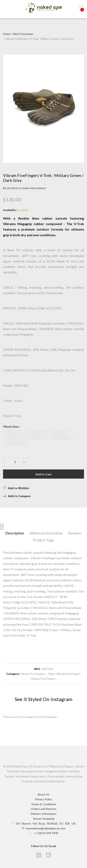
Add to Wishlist (16, 488)
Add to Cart (44, 474)
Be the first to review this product (25, 188)
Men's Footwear (23, 34)
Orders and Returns (44, 809)
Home (7, 34)
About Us (43, 794)
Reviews (75, 533)
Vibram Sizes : (12, 426)
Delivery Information (43, 814)
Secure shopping (44, 819)
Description (15, 533)
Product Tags (43, 540)
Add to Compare (17, 496)
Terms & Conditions (44, 804)
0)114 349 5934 (48, 833)
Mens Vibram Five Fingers (65, 674)
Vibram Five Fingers (33, 674)
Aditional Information (46, 533)
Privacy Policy (44, 799)
